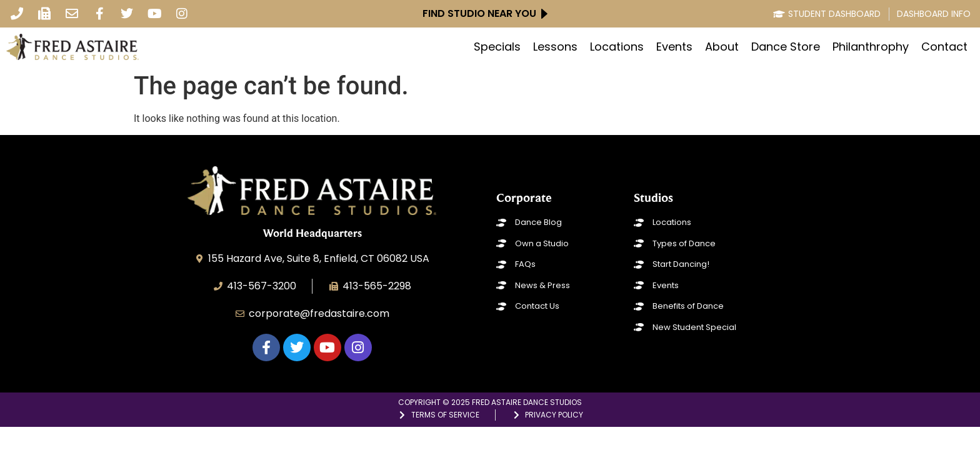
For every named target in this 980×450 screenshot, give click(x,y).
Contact (944, 47)
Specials (497, 47)
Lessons (555, 47)
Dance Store (786, 47)
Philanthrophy (871, 47)
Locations (617, 47)
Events (674, 47)
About (722, 47)
